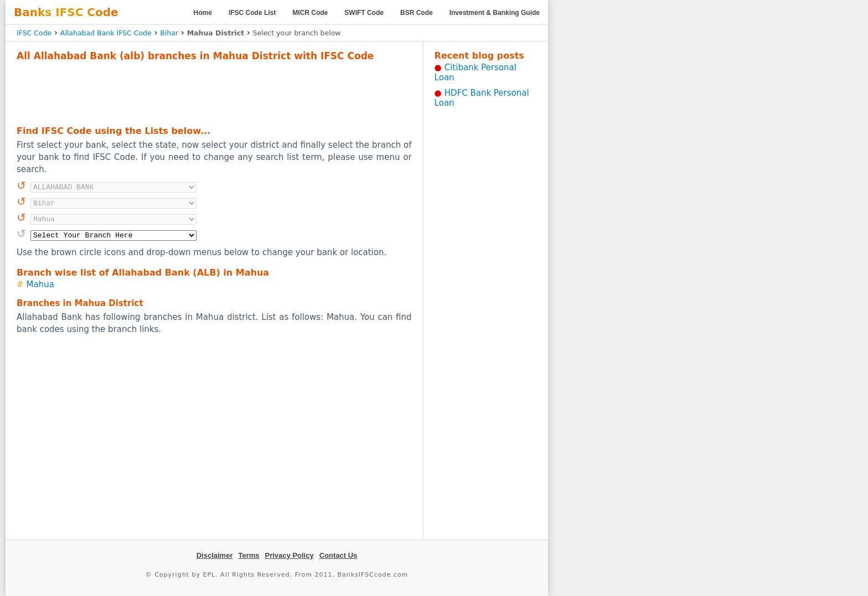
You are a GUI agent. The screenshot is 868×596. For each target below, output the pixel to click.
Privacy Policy (290, 555)
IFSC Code (34, 33)
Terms (249, 555)
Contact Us (339, 555)
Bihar (169, 33)
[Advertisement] (214, 92)
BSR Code (417, 13)
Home (203, 13)
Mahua (40, 284)
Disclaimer (215, 555)
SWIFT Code (364, 13)
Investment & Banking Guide (495, 13)
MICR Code (310, 13)
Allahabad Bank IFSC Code (106, 33)
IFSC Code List (252, 13)
